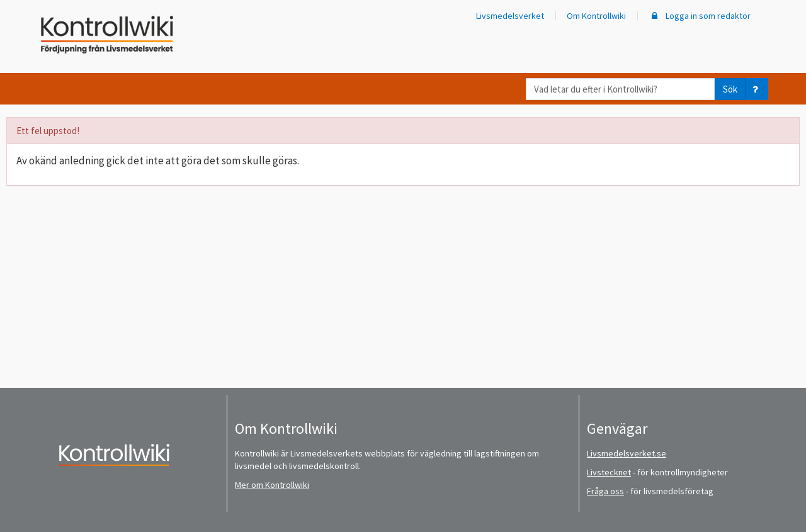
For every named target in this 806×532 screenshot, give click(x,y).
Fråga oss (605, 491)
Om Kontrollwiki (596, 16)
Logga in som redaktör (700, 16)
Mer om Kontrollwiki (272, 485)
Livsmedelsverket (510, 16)
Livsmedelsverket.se (627, 453)
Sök (730, 89)
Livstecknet (609, 472)
